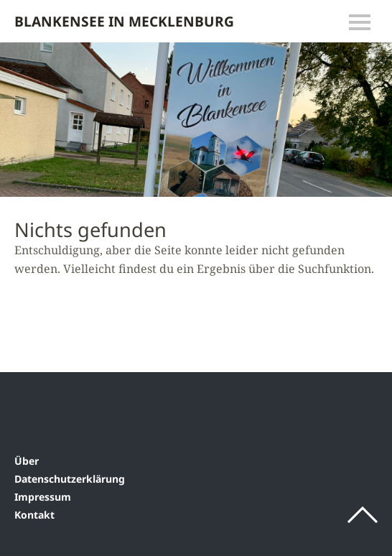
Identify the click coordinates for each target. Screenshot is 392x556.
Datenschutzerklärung (70, 479)
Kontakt (34, 515)
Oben (363, 515)
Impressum (43, 497)
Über (27, 461)
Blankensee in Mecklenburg (124, 21)
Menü (360, 22)
